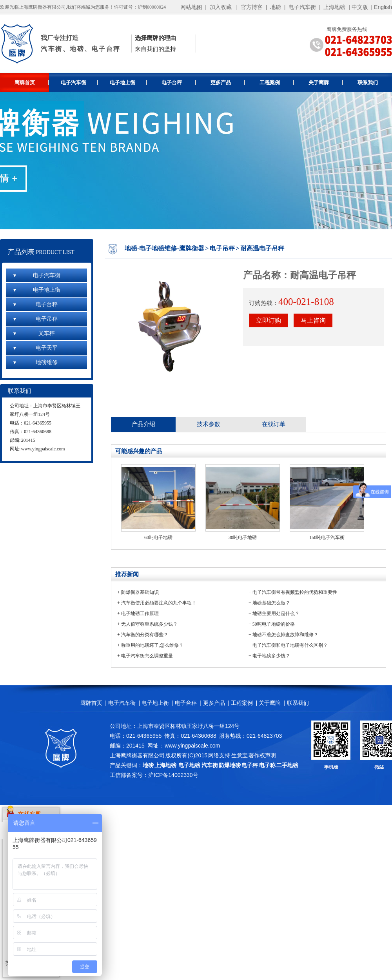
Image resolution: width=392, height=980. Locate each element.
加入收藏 (221, 7)
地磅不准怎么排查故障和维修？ (285, 635)
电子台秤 (179, 83)
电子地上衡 (128, 83)
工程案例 (277, 83)
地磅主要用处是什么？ (276, 613)
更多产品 (228, 83)
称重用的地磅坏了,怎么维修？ (152, 645)
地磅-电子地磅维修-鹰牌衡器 (164, 248)
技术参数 (209, 424)
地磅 (276, 7)
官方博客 (252, 7)
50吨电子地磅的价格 (274, 624)
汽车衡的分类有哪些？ (145, 635)
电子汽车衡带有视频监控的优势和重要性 (295, 592)
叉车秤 (34, 333)
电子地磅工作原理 (140, 613)
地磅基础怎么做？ (271, 603)
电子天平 (35, 348)
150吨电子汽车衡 (327, 537)
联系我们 (368, 83)
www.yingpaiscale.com (43, 449)
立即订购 (269, 320)
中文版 (360, 7)
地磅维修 (35, 362)
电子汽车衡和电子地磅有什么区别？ (290, 645)
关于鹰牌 (326, 83)
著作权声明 (262, 755)
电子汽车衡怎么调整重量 (147, 656)
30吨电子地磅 (243, 537)
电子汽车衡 (302, 7)
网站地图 (191, 7)
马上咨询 (313, 320)
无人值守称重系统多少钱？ (149, 624)
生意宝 (240, 755)
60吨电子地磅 (158, 537)
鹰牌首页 (32, 83)
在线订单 (274, 424)
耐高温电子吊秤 (262, 248)
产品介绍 (143, 424)
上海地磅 (334, 7)
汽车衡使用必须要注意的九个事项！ (159, 603)
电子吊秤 (35, 319)
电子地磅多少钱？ (271, 656)
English (383, 7)
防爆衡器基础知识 (140, 592)
